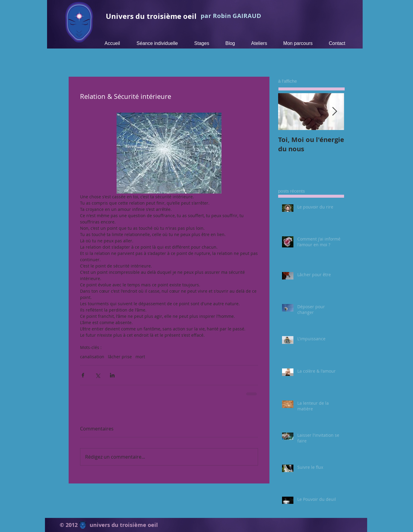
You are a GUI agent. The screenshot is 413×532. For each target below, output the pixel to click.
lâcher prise (120, 357)
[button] (202, 43)
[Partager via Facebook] (83, 375)
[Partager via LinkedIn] (112, 375)
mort (140, 357)
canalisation (92, 357)
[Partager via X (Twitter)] (98, 375)
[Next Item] (334, 112)
